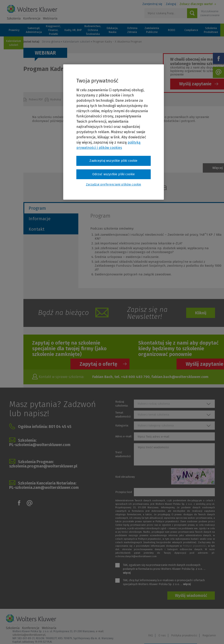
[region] (114, 132)
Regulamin (209, 622)
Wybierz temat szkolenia (153, 415)
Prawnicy (14, 30)
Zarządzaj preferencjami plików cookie (171, 635)
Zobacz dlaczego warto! (196, 4)
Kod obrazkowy (125, 477)
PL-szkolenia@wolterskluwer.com (40, 445)
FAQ (151, 622)
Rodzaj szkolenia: (122, 404)
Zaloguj (171, 4)
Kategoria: (122, 425)
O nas (162, 622)
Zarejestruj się (152, 4)
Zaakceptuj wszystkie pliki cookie (113, 161)
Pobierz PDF (36, 100)
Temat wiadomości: (123, 415)
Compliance (191, 30)
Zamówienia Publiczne (152, 30)
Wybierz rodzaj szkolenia (154, 404)
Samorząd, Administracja (34, 30)
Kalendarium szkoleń (14, 43)
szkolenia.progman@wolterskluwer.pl (43, 466)
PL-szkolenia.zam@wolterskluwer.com (44, 488)
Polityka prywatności (184, 622)
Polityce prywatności (195, 546)
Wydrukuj (56, 100)
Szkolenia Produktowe (211, 30)
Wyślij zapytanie (195, 84)
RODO (172, 30)
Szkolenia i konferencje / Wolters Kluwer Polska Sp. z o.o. (32, 12)
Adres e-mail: (124, 436)
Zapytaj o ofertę (98, 364)
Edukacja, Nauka (112, 30)
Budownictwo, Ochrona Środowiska (93, 30)
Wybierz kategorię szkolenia (156, 425)
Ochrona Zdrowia (132, 30)
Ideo (215, 635)
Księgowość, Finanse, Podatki (53, 30)
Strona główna (51, 42)
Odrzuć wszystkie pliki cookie (114, 174)
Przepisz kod (124, 492)
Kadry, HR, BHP (73, 30)
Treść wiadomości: (123, 454)
